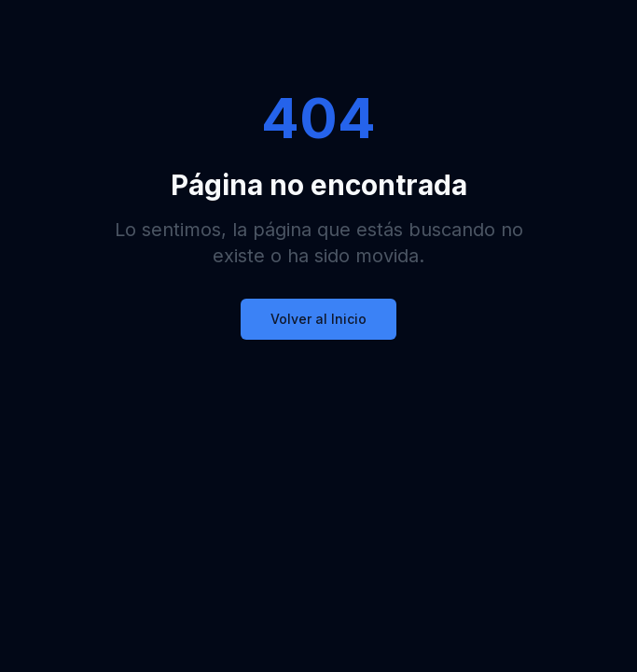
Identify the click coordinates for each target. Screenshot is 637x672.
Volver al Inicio (318, 319)
